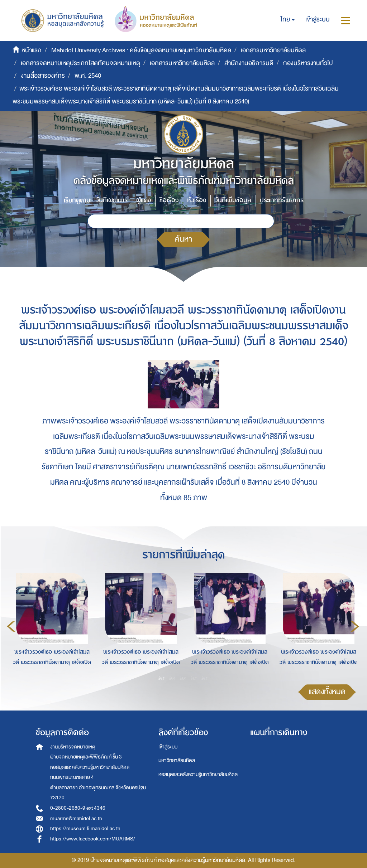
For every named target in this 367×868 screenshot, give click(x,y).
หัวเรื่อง (197, 200)
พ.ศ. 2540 (88, 76)
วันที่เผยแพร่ (112, 200)
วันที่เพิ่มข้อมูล (233, 200)
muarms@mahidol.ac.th (76, 818)
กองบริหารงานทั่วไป (308, 63)
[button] (288, 20)
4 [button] (194, 678)
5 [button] (205, 678)
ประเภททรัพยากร (282, 200)
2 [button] (172, 678)
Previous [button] (11, 626)
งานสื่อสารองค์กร (43, 76)
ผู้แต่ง (144, 200)
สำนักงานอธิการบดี (249, 63)
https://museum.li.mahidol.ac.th (85, 828)
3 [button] (183, 678)
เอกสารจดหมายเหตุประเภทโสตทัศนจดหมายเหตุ (80, 63)
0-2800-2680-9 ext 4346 (78, 808)
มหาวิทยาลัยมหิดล (177, 760)
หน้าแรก (32, 50)
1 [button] (162, 678)
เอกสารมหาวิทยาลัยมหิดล (273, 50)
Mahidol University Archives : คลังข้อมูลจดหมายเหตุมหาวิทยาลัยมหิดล (141, 50)
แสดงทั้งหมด (327, 692)
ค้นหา (183, 239)
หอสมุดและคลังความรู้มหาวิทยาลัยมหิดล (198, 774)
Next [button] (355, 626)
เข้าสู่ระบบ (168, 747)
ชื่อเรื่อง (169, 200)
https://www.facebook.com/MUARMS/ (93, 839)
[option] (50, 625)
